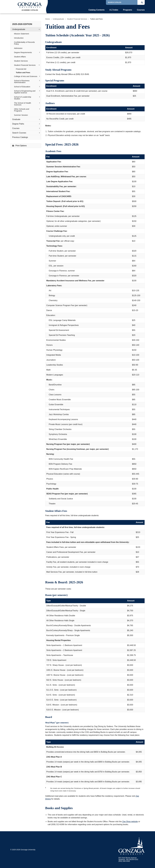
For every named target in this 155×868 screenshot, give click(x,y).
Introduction (19, 38)
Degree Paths (18, 124)
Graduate (16, 119)
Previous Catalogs (20, 137)
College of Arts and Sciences (26, 76)
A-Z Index (114, 10)
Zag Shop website (130, 822)
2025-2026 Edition (22, 24)
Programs (128, 10)
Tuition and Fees (23, 72)
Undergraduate (19, 29)
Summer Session (21, 115)
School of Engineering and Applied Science (25, 92)
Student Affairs (20, 57)
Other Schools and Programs (22, 110)
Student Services (21, 61)
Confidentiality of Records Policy (24, 43)
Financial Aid (21, 69)
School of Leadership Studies (23, 98)
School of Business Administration (22, 81)
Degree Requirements (23, 52)
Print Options (19, 146)
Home (48, 19)
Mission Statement (21, 34)
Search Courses (19, 133)
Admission (18, 48)
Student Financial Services (25, 65)
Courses (141, 10)
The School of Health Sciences (23, 104)
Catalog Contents (97, 10)
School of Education (22, 87)
